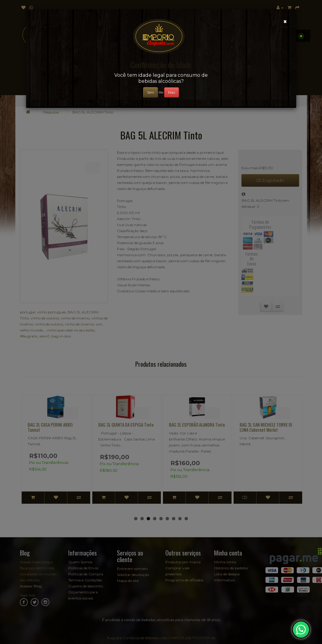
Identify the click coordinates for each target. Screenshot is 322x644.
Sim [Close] (150, 92)
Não (172, 92)
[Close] (285, 22)
